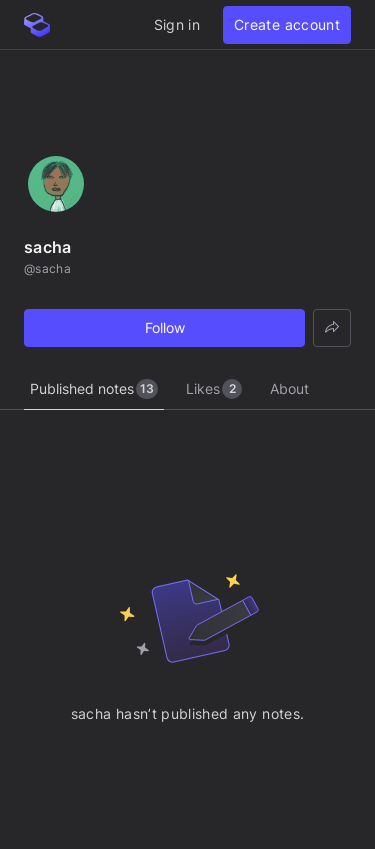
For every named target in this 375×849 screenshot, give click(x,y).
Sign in (177, 24)
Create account (287, 24)
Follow (165, 327)
